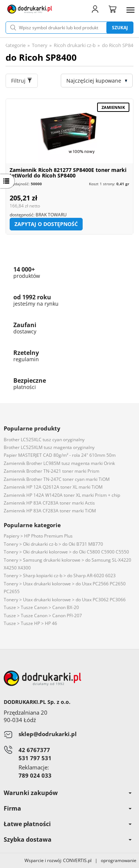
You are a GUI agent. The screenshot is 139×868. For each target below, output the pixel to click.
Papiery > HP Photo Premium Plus (38, 536)
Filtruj (22, 81)
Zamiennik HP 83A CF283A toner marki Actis (49, 503)
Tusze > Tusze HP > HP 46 (30, 623)
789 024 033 (35, 775)
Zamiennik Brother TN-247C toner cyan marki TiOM (57, 479)
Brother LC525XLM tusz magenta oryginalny (49, 447)
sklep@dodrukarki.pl (48, 734)
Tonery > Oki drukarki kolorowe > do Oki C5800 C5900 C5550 (66, 552)
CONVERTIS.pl (77, 860)
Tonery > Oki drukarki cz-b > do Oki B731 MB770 (53, 544)
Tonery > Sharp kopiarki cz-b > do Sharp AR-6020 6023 (60, 576)
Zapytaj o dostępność (46, 224)
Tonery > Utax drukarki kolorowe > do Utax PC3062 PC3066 (65, 600)
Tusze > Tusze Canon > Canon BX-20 (41, 607)
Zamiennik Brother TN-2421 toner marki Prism (52, 471)
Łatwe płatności (68, 824)
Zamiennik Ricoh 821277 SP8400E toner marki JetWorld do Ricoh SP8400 (68, 173)
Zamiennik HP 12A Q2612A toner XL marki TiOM (53, 487)
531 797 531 (35, 758)
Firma (68, 808)
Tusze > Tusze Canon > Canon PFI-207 (43, 616)
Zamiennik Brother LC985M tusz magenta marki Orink (59, 463)
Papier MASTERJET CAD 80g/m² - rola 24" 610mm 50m (60, 455)
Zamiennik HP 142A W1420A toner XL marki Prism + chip (62, 495)
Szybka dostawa (68, 839)
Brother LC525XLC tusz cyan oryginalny (44, 440)
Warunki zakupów (68, 793)
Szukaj (120, 28)
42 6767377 (34, 750)
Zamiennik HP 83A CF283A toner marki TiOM (50, 511)
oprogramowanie (120, 860)
